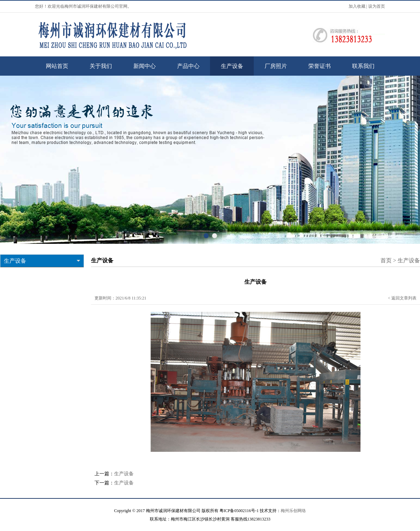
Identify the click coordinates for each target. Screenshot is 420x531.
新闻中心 (145, 66)
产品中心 (188, 66)
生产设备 (232, 66)
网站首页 (57, 66)
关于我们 (101, 66)
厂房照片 (276, 66)
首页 (386, 260)
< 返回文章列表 (402, 298)
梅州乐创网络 (293, 511)
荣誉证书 (320, 66)
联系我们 (363, 66)
